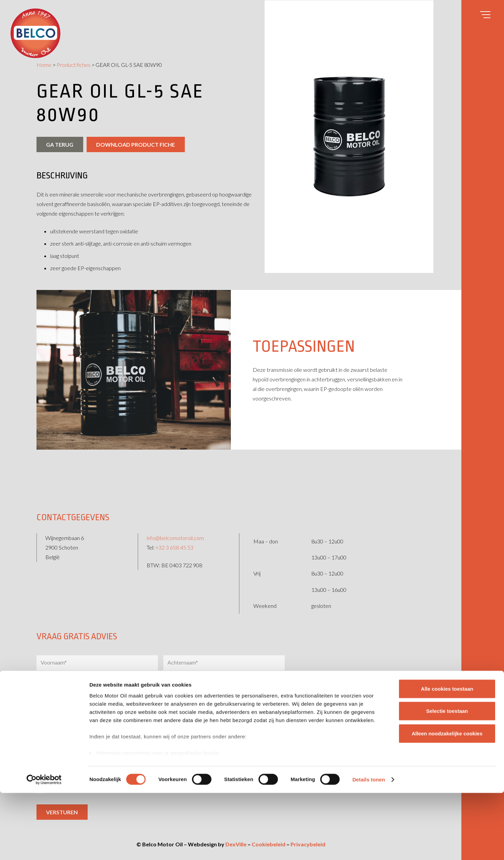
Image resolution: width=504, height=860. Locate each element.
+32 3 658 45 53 (174, 537)
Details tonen (368, 847)
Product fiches (73, 65)
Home (44, 65)
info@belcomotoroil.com (175, 527)
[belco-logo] (35, 33)
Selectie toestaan (447, 778)
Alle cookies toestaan (447, 756)
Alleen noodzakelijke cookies (447, 800)
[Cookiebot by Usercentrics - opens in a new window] (44, 847)
